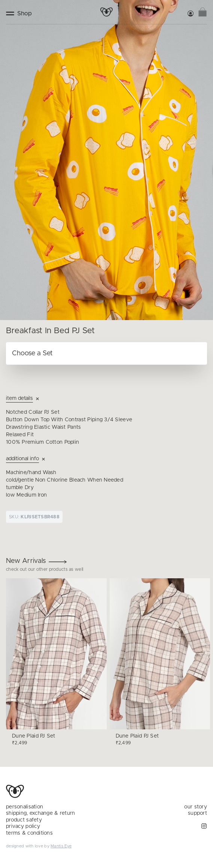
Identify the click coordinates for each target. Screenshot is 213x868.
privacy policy (23, 826)
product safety (24, 820)
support (197, 813)
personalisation (25, 807)
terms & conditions (29, 833)
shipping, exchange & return (41, 813)
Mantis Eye (61, 846)
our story (196, 807)
